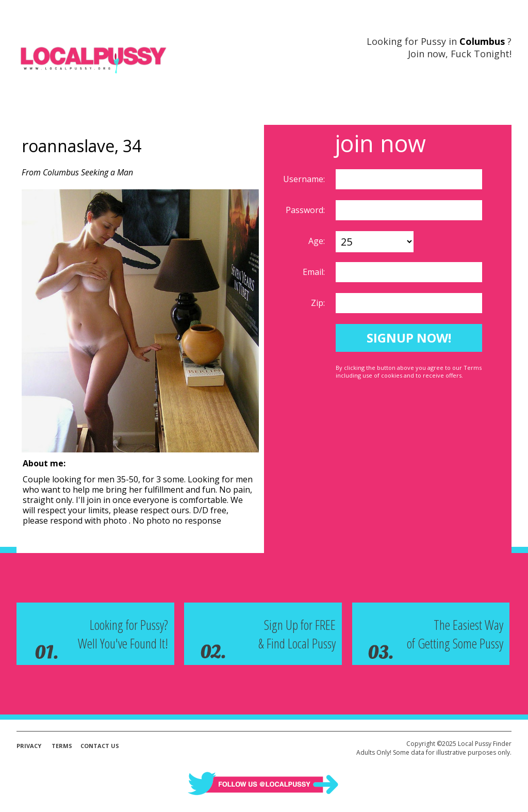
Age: (318, 241)
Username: (305, 179)
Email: (315, 272)
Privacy (29, 746)
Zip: (319, 303)
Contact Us (100, 746)
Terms (62, 746)
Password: (306, 210)
